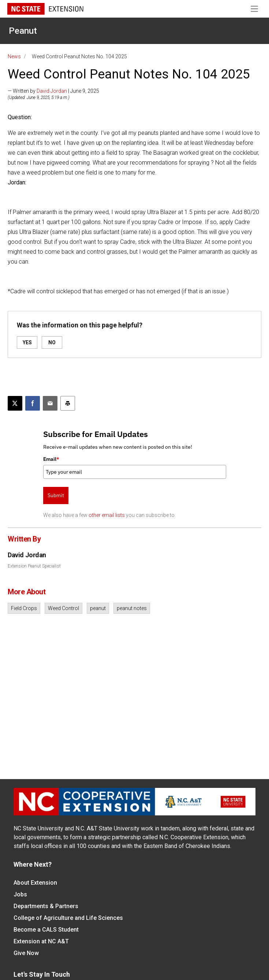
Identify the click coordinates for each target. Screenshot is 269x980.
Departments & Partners (46, 906)
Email (51, 459)
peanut (98, 608)
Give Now (26, 953)
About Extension (35, 883)
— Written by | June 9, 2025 (53, 91)
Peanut (23, 31)
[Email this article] (50, 403)
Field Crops (24, 608)
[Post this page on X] (15, 403)
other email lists (107, 515)
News (14, 56)
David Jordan (52, 91)
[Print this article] (68, 403)
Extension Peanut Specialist (34, 566)
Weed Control (63, 608)
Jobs (20, 894)
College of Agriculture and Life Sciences (68, 918)
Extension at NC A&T (41, 941)
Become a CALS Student (46, 930)
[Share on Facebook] (33, 403)
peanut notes (132, 608)
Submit (56, 495)
